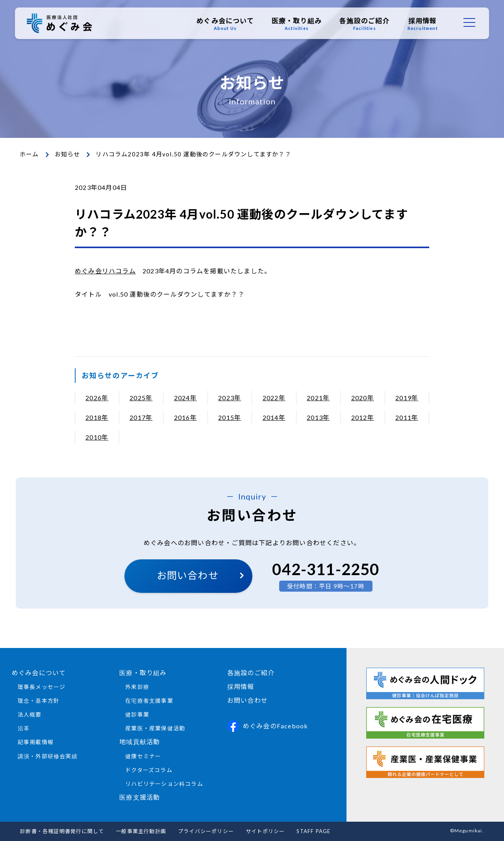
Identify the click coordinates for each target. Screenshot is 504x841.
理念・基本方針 (39, 701)
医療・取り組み (296, 24)
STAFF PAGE (313, 831)
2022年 (274, 398)
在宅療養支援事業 (149, 701)
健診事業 (137, 714)
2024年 (185, 398)
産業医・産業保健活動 (155, 728)
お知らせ (68, 154)
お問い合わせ (188, 575)
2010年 (97, 437)
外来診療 (137, 687)
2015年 (230, 417)
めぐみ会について (224, 24)
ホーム (29, 154)
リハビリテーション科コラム (164, 784)
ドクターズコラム (149, 770)
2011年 (407, 417)
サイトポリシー (265, 831)
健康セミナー (143, 756)
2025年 (141, 398)
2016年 (185, 417)
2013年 (318, 417)
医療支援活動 (140, 797)
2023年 (230, 398)
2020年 (363, 398)
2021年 (318, 398)
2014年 (274, 417)
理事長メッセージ (42, 687)
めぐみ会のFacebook (268, 726)
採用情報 (422, 24)
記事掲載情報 (36, 742)
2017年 (141, 417)
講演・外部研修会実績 (48, 756)
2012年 (363, 417)
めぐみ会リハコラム (105, 271)
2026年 (97, 398)
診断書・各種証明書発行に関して (62, 831)
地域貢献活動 (140, 742)
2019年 (407, 398)
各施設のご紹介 (364, 24)
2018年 (97, 417)
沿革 (24, 728)
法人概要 (30, 714)
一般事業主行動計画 (141, 831)
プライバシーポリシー (206, 831)
